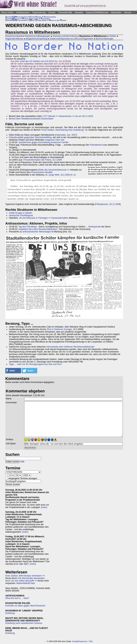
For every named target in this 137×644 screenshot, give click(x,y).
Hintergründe (94, 227)
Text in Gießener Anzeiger (59, 329)
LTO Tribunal (49, 116)
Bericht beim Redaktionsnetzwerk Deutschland (31, 119)
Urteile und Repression (60, 39)
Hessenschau (65, 116)
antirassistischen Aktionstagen (37, 232)
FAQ (91, 641)
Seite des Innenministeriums (52, 170)
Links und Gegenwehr (83, 39)
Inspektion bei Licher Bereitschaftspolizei (38, 229)
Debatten (79, 12)
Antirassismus (50, 17)
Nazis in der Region (58, 20)
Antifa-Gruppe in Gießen (21, 213)
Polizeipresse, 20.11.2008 (108, 204)
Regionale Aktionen (14, 39)
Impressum (83, 641)
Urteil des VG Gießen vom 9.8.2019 (37, 61)
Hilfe (22, 462)
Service (128, 12)
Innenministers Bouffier (42, 172)
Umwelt (52, 12)
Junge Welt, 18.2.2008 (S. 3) (62, 175)
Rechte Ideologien (30, 19)
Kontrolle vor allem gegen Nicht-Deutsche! (25, 606)
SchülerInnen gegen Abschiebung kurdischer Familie (43, 142)
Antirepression (23, 12)
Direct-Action (7, 12)
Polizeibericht (96, 145)
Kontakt (75, 641)
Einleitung (10, 613)
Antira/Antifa (35, 17)
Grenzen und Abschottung (65, 36)
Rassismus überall (14, 36)
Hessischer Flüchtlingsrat (21, 215)
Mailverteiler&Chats (26, 583)
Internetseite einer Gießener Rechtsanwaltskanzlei (70, 347)
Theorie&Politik (65, 12)
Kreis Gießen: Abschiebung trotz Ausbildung (63, 130)
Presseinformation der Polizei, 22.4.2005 (43, 160)
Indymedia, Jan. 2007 (66, 135)
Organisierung (39, 12)
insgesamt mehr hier (55, 140)
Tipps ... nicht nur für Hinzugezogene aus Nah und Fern (35, 364)
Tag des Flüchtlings (28, 227)
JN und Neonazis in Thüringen (33, 218)
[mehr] (44, 507)
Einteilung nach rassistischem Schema (24, 623)
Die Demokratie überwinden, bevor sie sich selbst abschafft (25, 579)
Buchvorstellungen (105, 39)
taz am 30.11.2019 (84, 116)
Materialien (116, 12)
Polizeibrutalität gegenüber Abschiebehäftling (30, 137)
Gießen (113, 36)
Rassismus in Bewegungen (38, 36)
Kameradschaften (60, 218)
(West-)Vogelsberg (38, 20)
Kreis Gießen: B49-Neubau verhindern (24, 576)
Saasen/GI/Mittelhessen (97, 12)
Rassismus (45, 19)
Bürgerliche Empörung (37, 39)
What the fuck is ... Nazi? (17, 598)
